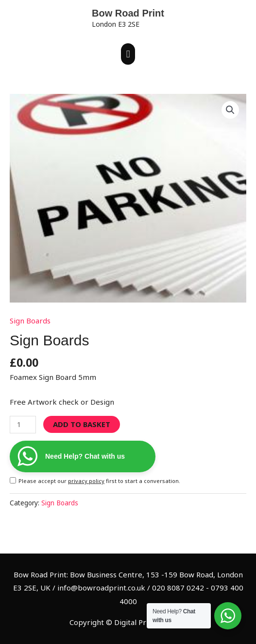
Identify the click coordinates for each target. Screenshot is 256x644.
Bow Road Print (128, 13)
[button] (230, 110)
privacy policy (86, 481)
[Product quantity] (23, 425)
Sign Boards (30, 321)
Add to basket (82, 424)
